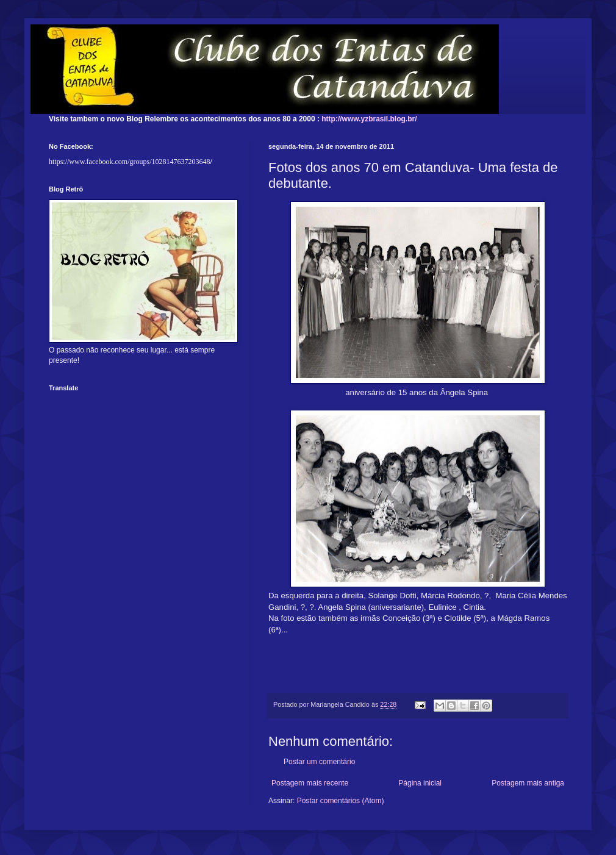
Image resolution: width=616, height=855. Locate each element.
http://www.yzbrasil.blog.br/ (369, 119)
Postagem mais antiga (528, 783)
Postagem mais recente (310, 783)
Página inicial (420, 783)
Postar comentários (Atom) (341, 801)
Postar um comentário (319, 762)
